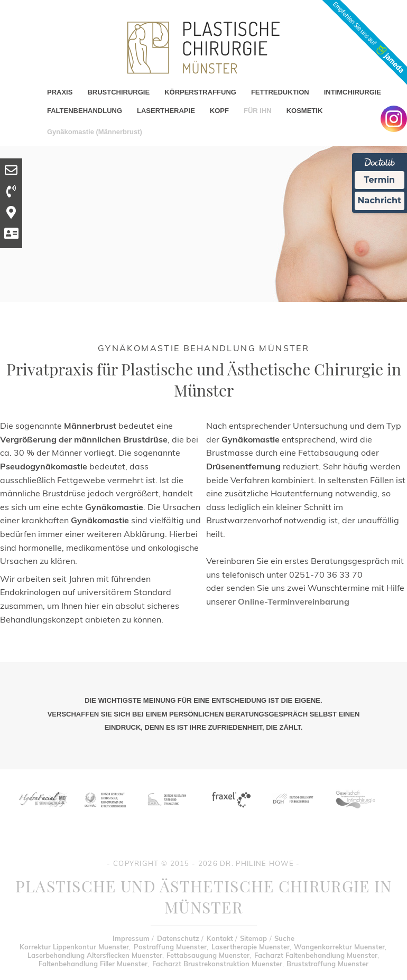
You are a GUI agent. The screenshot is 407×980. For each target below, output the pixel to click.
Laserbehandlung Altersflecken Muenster (95, 955)
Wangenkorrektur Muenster (339, 947)
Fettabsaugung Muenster (208, 955)
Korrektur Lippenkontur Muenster (74, 947)
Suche (284, 938)
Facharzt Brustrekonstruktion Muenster (217, 964)
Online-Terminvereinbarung (294, 601)
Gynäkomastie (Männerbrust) (95, 132)
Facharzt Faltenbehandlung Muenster (316, 955)
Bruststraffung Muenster (327, 964)
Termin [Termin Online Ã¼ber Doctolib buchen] (380, 180)
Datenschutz (178, 938)
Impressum (131, 938)
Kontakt (220, 938)
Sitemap (253, 938)
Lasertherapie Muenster (251, 947)
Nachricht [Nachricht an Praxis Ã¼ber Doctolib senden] (380, 200)
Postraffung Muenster (170, 947)
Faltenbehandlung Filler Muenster (93, 964)
